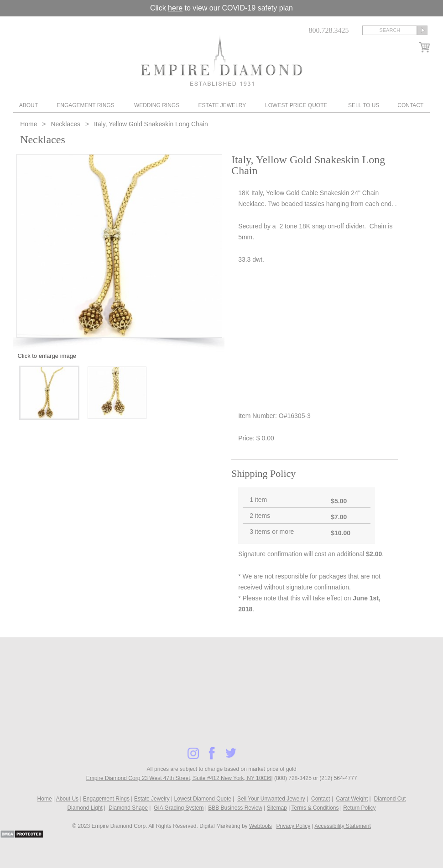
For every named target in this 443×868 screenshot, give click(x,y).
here (175, 8)
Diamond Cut (390, 799)
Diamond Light (85, 808)
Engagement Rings (85, 105)
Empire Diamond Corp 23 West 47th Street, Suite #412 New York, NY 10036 (179, 778)
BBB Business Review (235, 808)
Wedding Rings (157, 105)
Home (29, 124)
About (29, 105)
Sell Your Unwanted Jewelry (271, 799)
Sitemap (277, 808)
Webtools (261, 826)
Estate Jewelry (222, 105)
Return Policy (359, 808)
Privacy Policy (294, 826)
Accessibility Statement (342, 826)
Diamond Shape (128, 808)
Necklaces (65, 124)
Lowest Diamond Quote (203, 799)
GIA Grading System (179, 808)
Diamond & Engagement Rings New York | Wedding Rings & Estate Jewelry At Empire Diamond (221, 60)
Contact (410, 105)
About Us (67, 799)
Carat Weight (352, 799)
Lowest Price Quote (296, 105)
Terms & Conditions (315, 808)
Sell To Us (364, 105)
